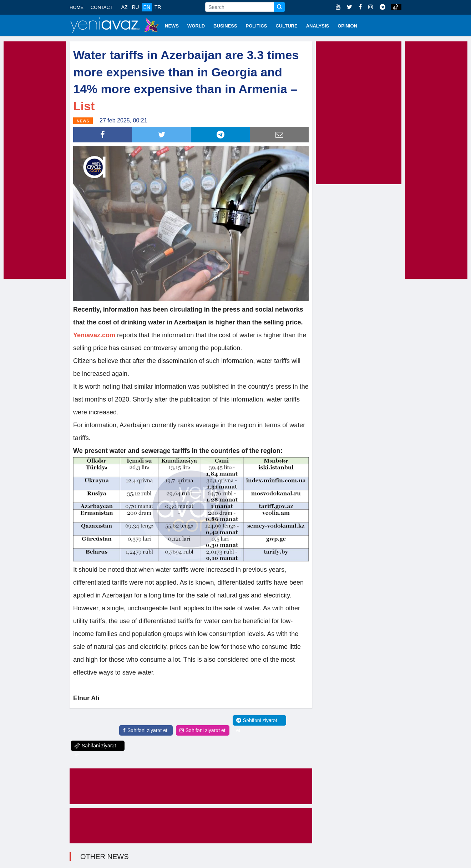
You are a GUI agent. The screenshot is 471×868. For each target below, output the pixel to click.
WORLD (196, 26)
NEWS (172, 26)
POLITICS (257, 26)
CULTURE (287, 26)
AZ (125, 7)
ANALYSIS (318, 26)
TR (158, 7)
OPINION (347, 26)
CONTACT (102, 7)
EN (147, 7)
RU (135, 7)
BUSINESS (225, 26)
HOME (77, 7)
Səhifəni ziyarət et (145, 730)
